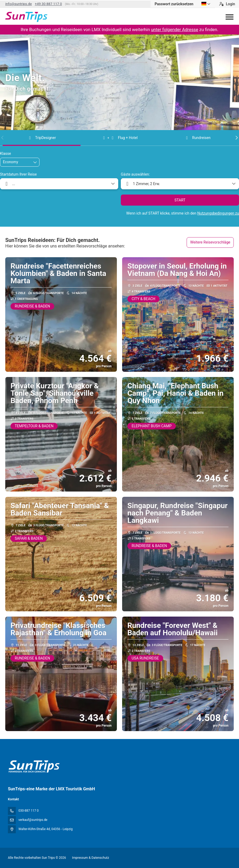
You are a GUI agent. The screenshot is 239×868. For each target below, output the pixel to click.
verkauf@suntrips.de (33, 820)
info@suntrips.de (19, 4)
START (180, 200)
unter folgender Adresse (175, 29)
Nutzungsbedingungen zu (218, 213)
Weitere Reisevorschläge (210, 242)
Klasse (6, 153)
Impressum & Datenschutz (91, 858)
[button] (3, 138)
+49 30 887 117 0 (48, 4)
